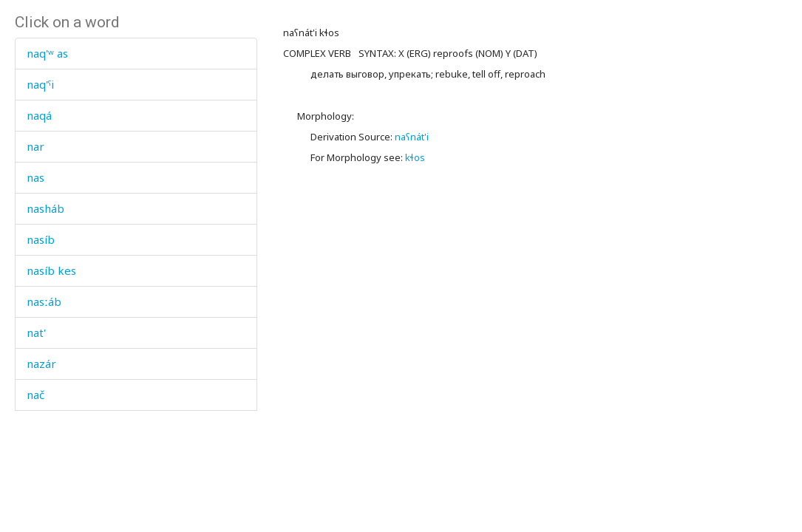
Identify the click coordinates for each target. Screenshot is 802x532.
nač (35, 395)
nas (35, 177)
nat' (36, 332)
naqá (39, 115)
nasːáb (44, 301)
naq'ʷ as (47, 53)
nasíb (41, 239)
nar (35, 146)
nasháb (45, 208)
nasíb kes (51, 270)
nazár (41, 364)
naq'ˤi (40, 84)
